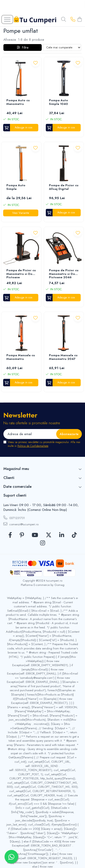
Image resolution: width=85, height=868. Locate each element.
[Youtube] (35, 535)
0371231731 (14, 518)
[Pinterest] (22, 535)
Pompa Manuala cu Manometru (21, 357)
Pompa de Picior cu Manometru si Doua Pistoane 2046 (64, 274)
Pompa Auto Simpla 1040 (58, 102)
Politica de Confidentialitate (33, 446)
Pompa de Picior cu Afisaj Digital (64, 187)
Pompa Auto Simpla (16, 187)
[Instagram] (43, 543)
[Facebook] (10, 535)
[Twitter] (49, 535)
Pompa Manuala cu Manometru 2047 (63, 357)
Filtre (23, 47)
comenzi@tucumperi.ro (21, 524)
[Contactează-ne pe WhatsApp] (11, 857)
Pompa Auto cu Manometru (18, 102)
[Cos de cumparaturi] (80, 20)
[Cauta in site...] (64, 20)
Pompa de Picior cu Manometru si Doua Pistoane (21, 274)
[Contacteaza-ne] (73, 20)
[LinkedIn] (62, 535)
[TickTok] (74, 535)
